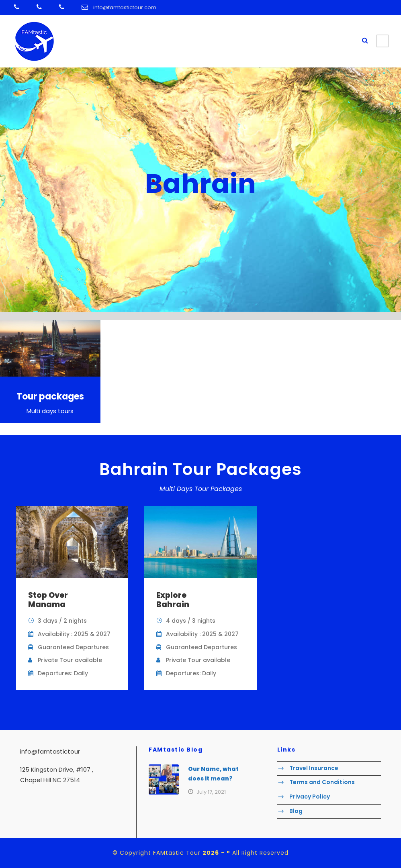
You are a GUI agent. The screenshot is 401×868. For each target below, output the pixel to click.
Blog (296, 811)
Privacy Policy (310, 797)
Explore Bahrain (173, 600)
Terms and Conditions (322, 782)
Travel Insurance (314, 768)
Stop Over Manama (48, 600)
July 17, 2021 (211, 792)
